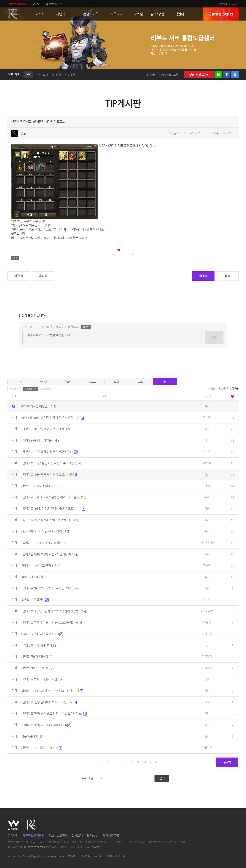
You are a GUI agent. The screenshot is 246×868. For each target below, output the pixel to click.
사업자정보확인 (93, 847)
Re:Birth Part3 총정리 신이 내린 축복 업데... (53, 418)
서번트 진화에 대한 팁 (37, 657)
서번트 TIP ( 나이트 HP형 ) (42, 748)
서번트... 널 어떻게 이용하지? (42, 486)
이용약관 (13, 836)
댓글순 (222, 388)
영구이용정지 (32, 736)
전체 (19, 382)
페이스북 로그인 (226, 75)
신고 (15, 258)
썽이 (207, 520)
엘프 (207, 577)
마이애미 (207, 656)
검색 (162, 778)
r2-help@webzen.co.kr (37, 847)
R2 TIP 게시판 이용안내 (39, 406)
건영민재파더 (207, 543)
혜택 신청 (57, 75)
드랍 (116, 382)
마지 (207, 588)
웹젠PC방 (93, 836)
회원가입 (223, 4)
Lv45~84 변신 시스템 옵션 (42, 634)
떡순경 (207, 565)
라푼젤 (207, 622)
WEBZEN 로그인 (199, 75)
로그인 (235, 4)
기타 (165, 382)
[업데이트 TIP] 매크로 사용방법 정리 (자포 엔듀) (54, 497)
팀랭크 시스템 (32, 577)
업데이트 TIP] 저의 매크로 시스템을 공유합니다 (52, 691)
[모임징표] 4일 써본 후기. (39, 645)
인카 (207, 736)
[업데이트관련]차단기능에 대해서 (46, 725)
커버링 (207, 417)
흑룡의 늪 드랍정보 (35, 600)
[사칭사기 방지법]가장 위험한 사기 (45, 429)
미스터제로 (207, 611)
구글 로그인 (235, 75)
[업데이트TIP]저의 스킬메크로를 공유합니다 (50, 588)
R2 (13, 14)
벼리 (207, 691)
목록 (227, 276)
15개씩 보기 (15, 389)
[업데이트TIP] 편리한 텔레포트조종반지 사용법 (54, 611)
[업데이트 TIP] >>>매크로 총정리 (44, 543)
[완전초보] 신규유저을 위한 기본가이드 (49, 452)
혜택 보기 (43, 75)
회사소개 (77, 836)
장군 (23, 133)
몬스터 (68, 382)
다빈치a (207, 463)
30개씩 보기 (31, 389)
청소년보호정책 (58, 836)
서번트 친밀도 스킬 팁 (39, 668)
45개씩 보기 (47, 389)
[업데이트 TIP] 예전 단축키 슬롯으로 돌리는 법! (52, 622)
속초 (207, 531)
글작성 (203, 276)
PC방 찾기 (72, 75)
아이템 (44, 382)
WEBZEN (14, 825)
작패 (207, 679)
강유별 (207, 486)
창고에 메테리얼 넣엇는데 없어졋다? (46, 531)
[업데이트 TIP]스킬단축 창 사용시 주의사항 (52, 463)
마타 (207, 440)
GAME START (221, 14)
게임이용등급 (111, 836)
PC (37, 4)
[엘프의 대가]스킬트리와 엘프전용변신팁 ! (50, 520)
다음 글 (43, 276)
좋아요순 (234, 388)
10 (144, 762)
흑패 (207, 497)
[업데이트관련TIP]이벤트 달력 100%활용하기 (54, 714)
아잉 (207, 429)
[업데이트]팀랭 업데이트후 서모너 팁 (49, 702)
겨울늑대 (207, 748)
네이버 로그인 (218, 75)
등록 (214, 338)
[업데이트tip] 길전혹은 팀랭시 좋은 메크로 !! (53, 509)
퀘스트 (92, 382)
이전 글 (19, 276)
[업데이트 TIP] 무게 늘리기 (42, 679)
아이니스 (207, 634)
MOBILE (54, 4)
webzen (18, 4)
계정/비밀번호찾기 (171, 75)
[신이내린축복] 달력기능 (41, 440)
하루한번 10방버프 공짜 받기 (41, 566)
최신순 (212, 388)
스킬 (141, 382)
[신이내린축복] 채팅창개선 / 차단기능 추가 (50, 554)
